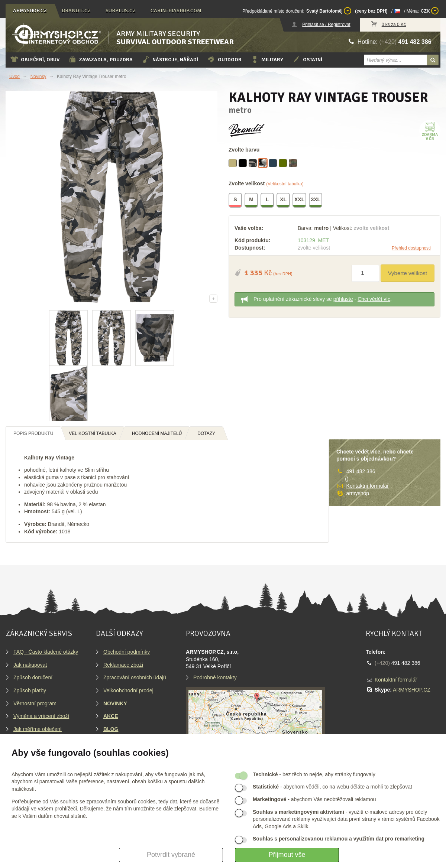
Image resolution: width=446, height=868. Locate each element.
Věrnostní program (35, 703)
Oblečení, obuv (35, 59)
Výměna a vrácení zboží (41, 716)
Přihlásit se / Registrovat (326, 25)
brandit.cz (76, 11)
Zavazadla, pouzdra (101, 59)
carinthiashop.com (176, 11)
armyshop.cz (30, 11)
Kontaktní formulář (368, 486)
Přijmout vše (287, 855)
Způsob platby (30, 690)
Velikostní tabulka (93, 433)
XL (284, 201)
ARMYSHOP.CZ (412, 690)
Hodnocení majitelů (157, 433)
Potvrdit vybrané (171, 855)
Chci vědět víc (374, 299)
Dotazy (206, 433)
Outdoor (224, 59)
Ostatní (307, 59)
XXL (300, 201)
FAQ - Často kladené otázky (46, 652)
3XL (316, 201)
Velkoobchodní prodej (128, 690)
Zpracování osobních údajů (135, 677)
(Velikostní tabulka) (285, 184)
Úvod (14, 77)
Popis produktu (33, 433)
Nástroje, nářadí (170, 59)
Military (267, 59)
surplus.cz (121, 11)
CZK (430, 11)
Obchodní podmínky (127, 652)
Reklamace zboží (123, 665)
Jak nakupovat (30, 665)
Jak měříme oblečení (38, 729)
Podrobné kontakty (215, 677)
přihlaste (343, 299)
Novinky (38, 77)
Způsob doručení (33, 677)
